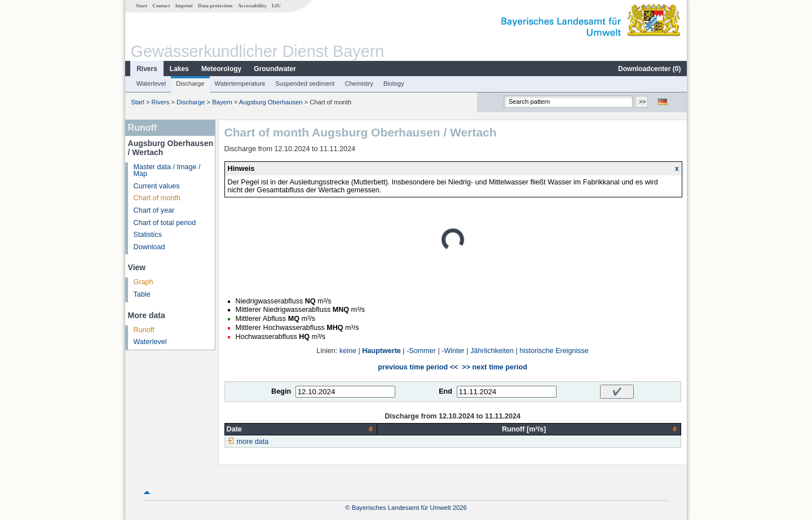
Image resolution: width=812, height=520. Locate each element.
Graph (144, 282)
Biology (394, 83)
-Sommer (421, 351)
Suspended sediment (305, 83)
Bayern (222, 102)
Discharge (190, 83)
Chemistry (359, 83)
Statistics (148, 235)
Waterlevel (151, 83)
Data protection (215, 6)
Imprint (184, 6)
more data (253, 442)
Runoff (144, 330)
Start (142, 6)
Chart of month (157, 198)
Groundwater (275, 69)
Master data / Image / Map (167, 171)
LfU (276, 6)
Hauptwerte (381, 351)
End (445, 391)
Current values (157, 186)
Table (142, 294)
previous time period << (418, 367)
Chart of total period (165, 223)
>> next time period (494, 367)
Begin (281, 391)
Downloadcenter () (649, 69)
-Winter (453, 351)
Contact (161, 6)
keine (348, 351)
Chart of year (154, 210)
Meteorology (221, 69)
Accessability (252, 6)
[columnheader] (301, 429)
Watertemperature (240, 83)
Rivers (147, 69)
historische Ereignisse (554, 351)
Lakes (179, 69)
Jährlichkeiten (492, 351)
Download (149, 247)
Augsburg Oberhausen (271, 102)
